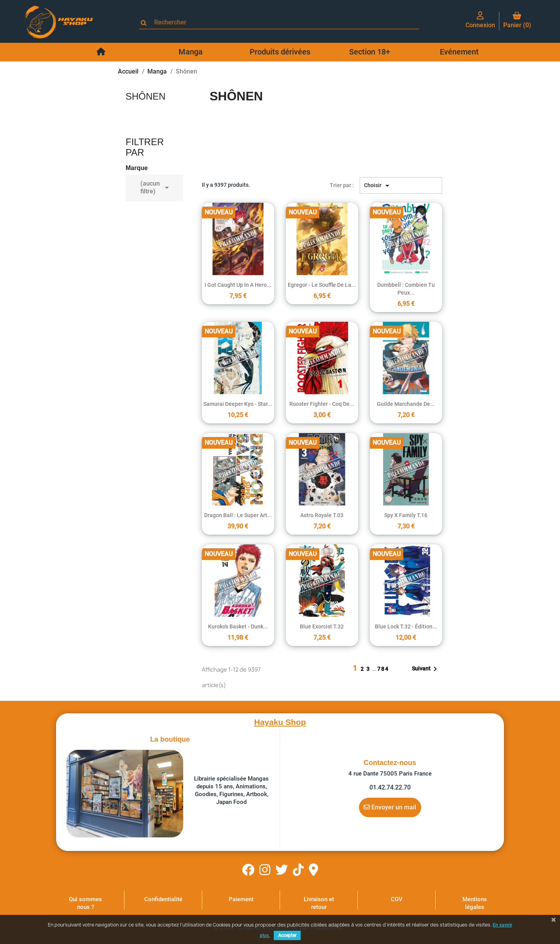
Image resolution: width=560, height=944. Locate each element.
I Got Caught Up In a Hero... (238, 285)
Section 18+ (370, 52)
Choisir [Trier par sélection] (378, 186)
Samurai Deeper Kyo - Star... (238, 404)
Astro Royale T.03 (322, 515)
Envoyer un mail (390, 807)
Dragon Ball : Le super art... (238, 515)
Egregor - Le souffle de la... (322, 285)
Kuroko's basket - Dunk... (238, 626)
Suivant (426, 669)
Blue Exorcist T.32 (322, 626)
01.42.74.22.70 (390, 787)
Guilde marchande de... (406, 404)
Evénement (459, 52)
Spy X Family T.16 (406, 515)
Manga (191, 52)
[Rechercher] (283, 22)
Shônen (146, 96)
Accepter (287, 935)
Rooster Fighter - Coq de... (322, 404)
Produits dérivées (280, 52)
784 (383, 669)
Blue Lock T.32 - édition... (406, 626)
